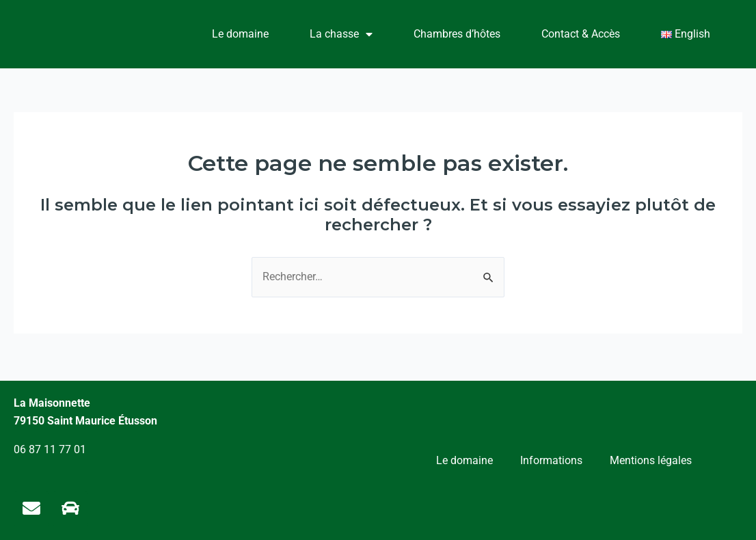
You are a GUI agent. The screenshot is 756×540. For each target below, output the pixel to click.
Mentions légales (651, 459)
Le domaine (240, 34)
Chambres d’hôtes (457, 34)
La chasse (341, 34)
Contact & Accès (581, 34)
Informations (551, 459)
